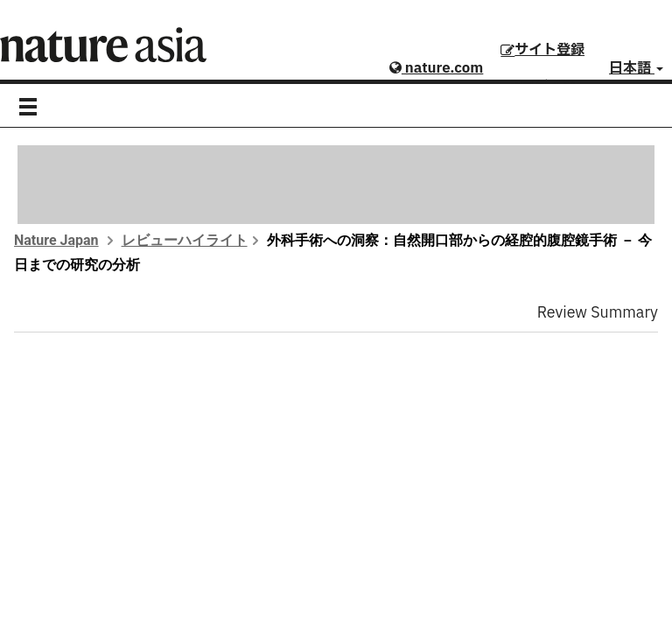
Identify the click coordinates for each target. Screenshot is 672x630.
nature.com (436, 68)
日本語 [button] (636, 68)
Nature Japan (56, 240)
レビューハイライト (185, 240)
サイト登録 (542, 50)
